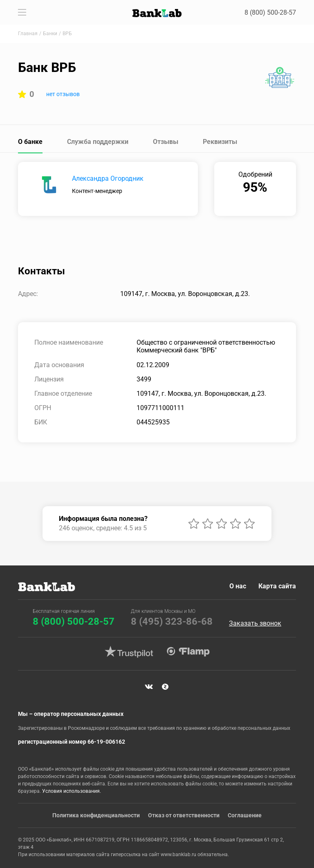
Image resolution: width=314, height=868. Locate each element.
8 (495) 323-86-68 (172, 621)
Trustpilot (129, 652)
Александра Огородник (108, 178)
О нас (238, 586)
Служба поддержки (98, 142)
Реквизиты (220, 142)
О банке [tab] (30, 142)
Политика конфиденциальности (96, 815)
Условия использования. (72, 791)
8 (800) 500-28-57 (270, 12)
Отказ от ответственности (184, 815)
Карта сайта (277, 586)
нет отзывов (63, 94)
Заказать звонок (255, 624)
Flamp (188, 652)
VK (149, 687)
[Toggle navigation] (22, 12)
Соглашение (245, 815)
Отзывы (166, 142)
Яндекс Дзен (165, 687)
